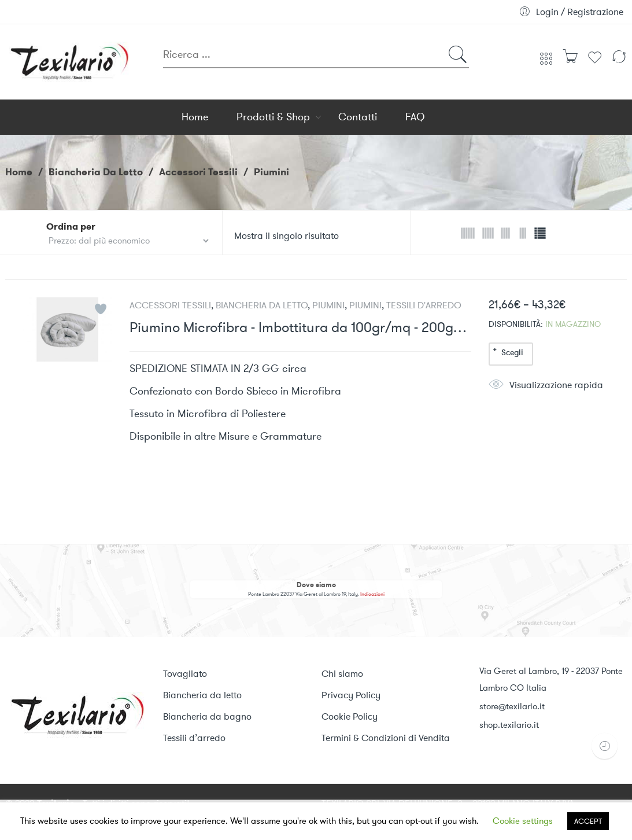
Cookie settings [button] (523, 821)
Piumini (328, 305)
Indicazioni (372, 594)
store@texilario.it (512, 706)
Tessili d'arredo (424, 305)
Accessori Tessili (198, 172)
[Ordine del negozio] (128, 241)
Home (19, 172)
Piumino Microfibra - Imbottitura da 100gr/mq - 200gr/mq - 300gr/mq (300, 328)
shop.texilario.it (509, 725)
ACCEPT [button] (588, 821)
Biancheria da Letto (96, 172)
